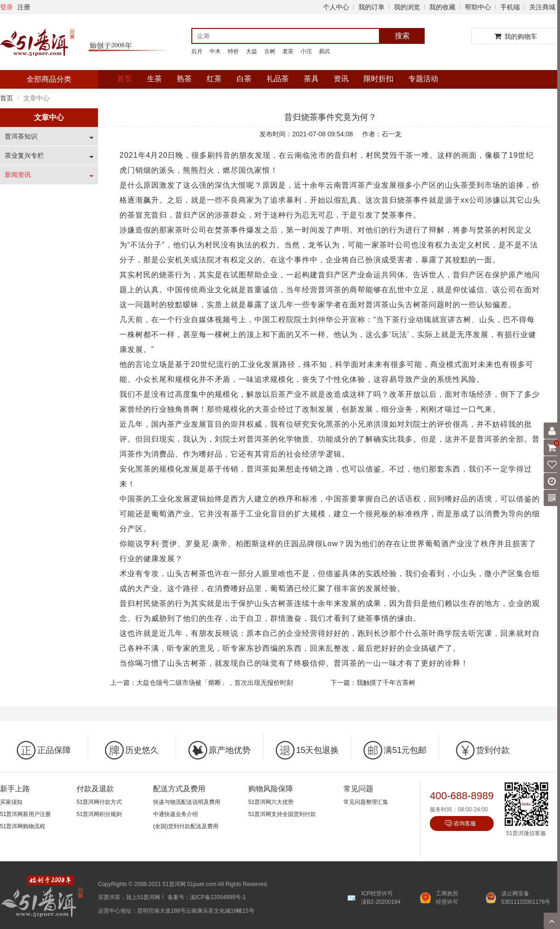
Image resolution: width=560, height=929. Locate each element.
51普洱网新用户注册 (25, 814)
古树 (270, 51)
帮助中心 (478, 7)
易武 (324, 51)
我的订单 (371, 7)
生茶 (154, 79)
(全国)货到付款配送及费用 (186, 826)
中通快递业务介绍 (175, 814)
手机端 (510, 7)
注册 (24, 7)
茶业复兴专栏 (24, 155)
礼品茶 (278, 79)
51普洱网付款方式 (99, 802)
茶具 (311, 79)
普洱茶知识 (21, 136)
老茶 (288, 51)
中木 (215, 51)
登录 (7, 7)
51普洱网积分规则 (99, 814)
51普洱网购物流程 (23, 826)
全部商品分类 (49, 79)
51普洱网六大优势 (271, 802)
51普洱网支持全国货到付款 (282, 814)
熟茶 (184, 79)
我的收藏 (442, 7)
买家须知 (11, 802)
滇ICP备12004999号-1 (218, 897)
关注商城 (542, 7)
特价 (233, 51)
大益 (252, 51)
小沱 (306, 51)
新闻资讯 (18, 175)
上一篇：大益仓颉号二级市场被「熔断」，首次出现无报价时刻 (202, 683)
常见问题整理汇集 (366, 802)
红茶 (214, 79)
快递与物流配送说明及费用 (187, 802)
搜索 (402, 36)
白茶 (244, 79)
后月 (197, 51)
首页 (125, 79)
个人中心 (336, 7)
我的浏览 (407, 7)
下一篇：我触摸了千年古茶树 (373, 683)
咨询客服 (465, 823)
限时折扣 (378, 79)
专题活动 (423, 79)
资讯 (341, 79)
